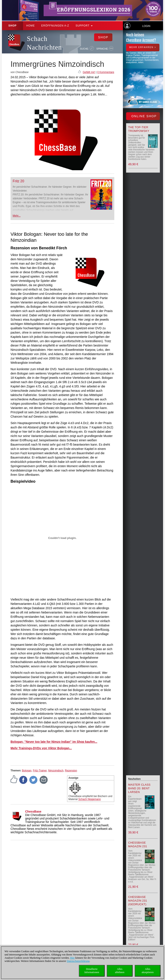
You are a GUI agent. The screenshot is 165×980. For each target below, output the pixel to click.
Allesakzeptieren (147, 971)
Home (31, 26)
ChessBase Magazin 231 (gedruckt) (138, 901)
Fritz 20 (18, 181)
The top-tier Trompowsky (139, 129)
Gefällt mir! (89, 72)
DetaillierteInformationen (92, 971)
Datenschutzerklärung (78, 961)
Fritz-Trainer (40, 771)
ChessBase (33, 811)
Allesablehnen (120, 971)
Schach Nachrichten (44, 43)
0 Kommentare (106, 72)
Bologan (27, 771)
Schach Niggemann (90, 799)
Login (146, 26)
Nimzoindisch (56, 771)
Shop (12, 26)
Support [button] (84, 26)
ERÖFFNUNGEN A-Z (55, 26)
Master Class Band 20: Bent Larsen (139, 788)
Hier (72, 958)
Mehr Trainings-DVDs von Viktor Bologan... (41, 748)
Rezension (71, 771)
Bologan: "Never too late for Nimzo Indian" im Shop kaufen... (54, 742)
